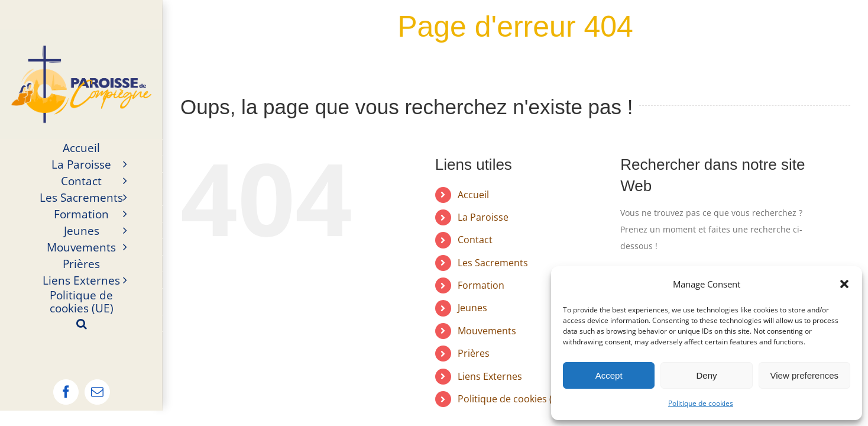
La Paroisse (483, 217)
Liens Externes (490, 376)
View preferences (805, 375)
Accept (609, 375)
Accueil (473, 195)
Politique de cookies (701, 403)
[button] (844, 284)
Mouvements (487, 331)
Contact (475, 240)
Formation (481, 285)
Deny (706, 375)
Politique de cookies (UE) (513, 399)
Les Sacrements (493, 263)
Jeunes (472, 308)
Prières (474, 353)
